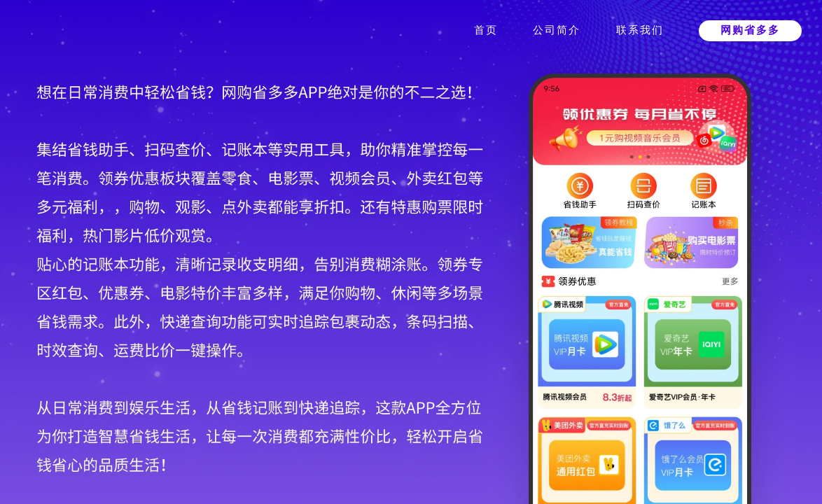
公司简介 (557, 30)
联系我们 (640, 30)
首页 (486, 30)
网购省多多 (750, 30)
